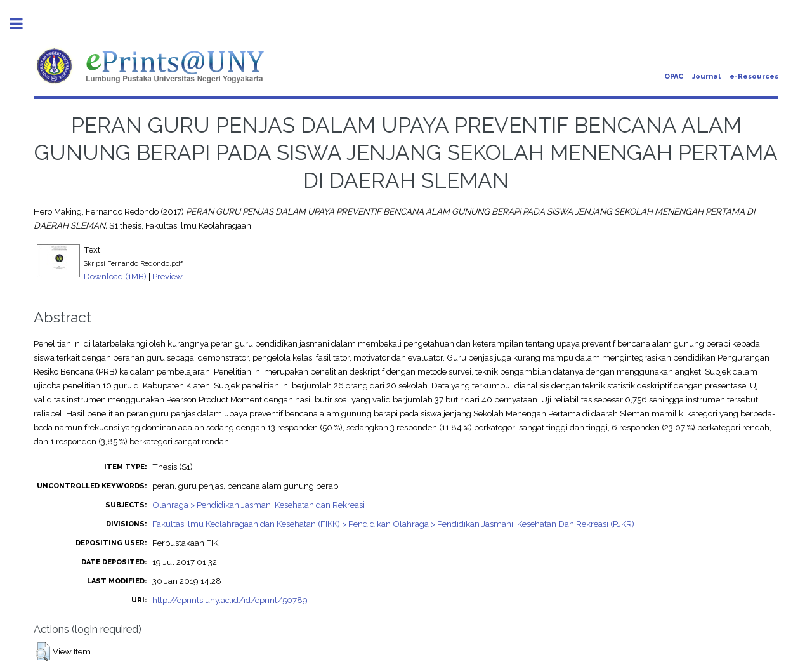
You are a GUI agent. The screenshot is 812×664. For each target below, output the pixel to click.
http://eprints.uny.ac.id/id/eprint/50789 (230, 600)
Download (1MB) (115, 276)
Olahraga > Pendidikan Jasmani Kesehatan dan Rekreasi (259, 505)
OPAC (674, 76)
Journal (706, 76)
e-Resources (754, 76)
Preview (167, 276)
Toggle (23, 24)
